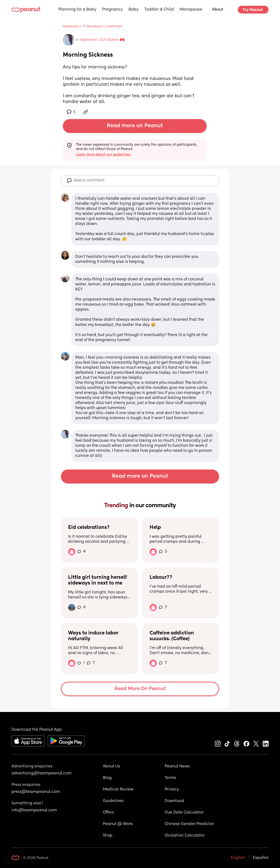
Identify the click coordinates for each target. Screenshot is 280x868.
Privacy (172, 790)
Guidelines (113, 801)
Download (175, 801)
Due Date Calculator (184, 813)
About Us (111, 766)
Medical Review (118, 790)
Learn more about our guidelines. (103, 155)
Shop (108, 836)
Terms (170, 778)
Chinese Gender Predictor (189, 824)
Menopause (191, 10)
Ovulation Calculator (185, 836)
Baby (134, 10)
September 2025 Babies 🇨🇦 (102, 40)
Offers (108, 813)
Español (261, 858)
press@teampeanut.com (36, 792)
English (238, 858)
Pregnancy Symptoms (104, 27)
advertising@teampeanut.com (42, 773)
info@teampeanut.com (34, 810)
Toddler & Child (159, 10)
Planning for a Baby (77, 10)
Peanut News (177, 766)
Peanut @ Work (118, 824)
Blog (107, 778)
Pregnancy (112, 10)
